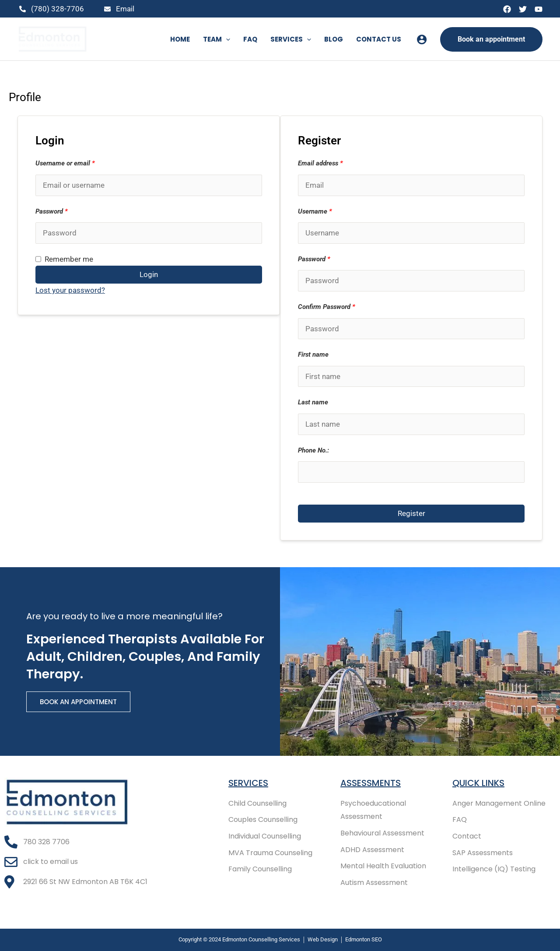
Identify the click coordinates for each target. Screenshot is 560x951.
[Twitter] (523, 9)
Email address (320, 163)
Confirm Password (327, 307)
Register (411, 513)
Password (52, 211)
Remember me (64, 259)
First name (313, 354)
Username (315, 211)
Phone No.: (313, 450)
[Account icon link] (422, 39)
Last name (313, 402)
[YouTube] (539, 9)
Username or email (65, 163)
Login (149, 274)
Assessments (371, 783)
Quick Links (478, 783)
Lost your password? (70, 290)
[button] (226, 39)
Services (248, 783)
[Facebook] (507, 9)
